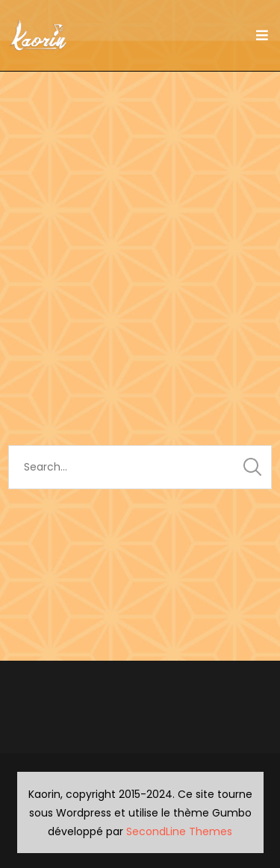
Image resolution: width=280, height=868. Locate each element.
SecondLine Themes (179, 831)
